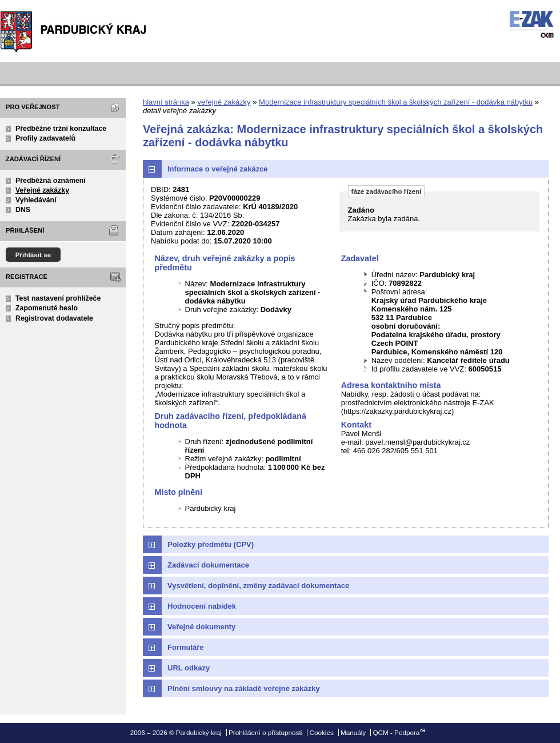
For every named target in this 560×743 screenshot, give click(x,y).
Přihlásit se (33, 255)
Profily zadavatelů (45, 138)
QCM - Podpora (396, 732)
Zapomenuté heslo (47, 308)
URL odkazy (189, 668)
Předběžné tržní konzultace (61, 129)
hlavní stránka (166, 102)
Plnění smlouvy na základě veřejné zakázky (244, 688)
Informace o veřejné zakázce (218, 169)
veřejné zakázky (224, 102)
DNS (23, 210)
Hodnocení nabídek (202, 606)
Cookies (322, 732)
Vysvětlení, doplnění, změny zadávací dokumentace (258, 586)
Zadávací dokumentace (208, 565)
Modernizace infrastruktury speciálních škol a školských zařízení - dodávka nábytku (396, 102)
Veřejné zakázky (42, 190)
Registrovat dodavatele (54, 318)
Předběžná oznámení (51, 181)
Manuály (353, 732)
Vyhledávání (36, 200)
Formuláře (186, 647)
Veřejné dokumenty (201, 627)
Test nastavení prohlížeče (58, 298)
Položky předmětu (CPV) (211, 544)
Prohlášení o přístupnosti (265, 732)
